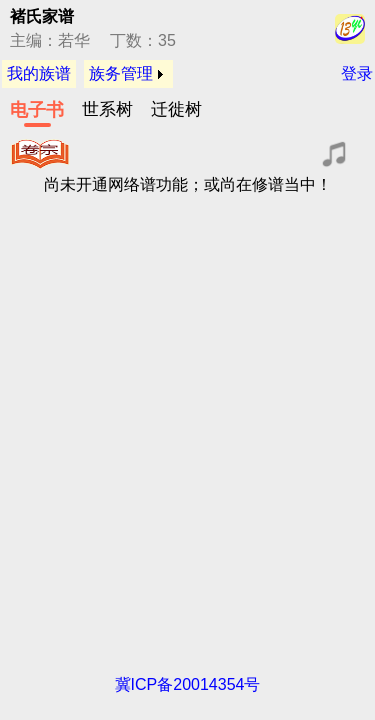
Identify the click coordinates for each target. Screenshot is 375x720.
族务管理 (121, 73)
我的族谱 (39, 73)
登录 (357, 73)
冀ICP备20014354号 (188, 684)
